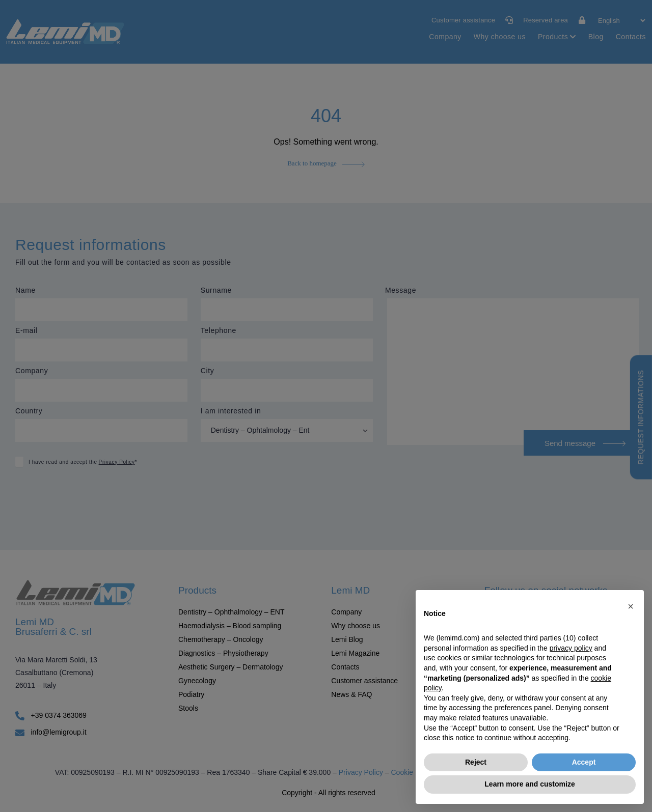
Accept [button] (584, 762)
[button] (631, 606)
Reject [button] (476, 762)
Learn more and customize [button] (529, 784)
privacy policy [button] (571, 648)
